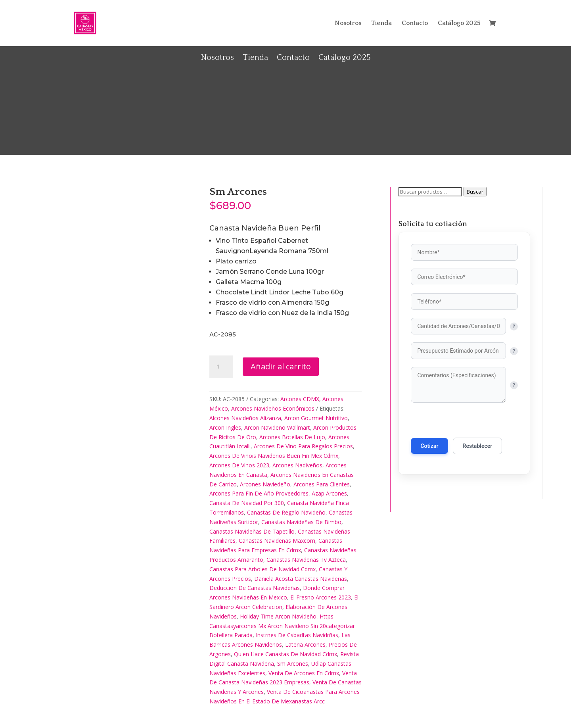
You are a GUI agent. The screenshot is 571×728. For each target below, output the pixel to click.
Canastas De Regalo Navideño (286, 512)
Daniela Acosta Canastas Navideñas (301, 579)
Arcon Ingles (225, 427)
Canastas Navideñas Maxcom (277, 541)
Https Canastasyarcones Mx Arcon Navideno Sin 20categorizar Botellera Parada (282, 626)
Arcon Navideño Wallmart (277, 427)
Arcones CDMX (300, 399)
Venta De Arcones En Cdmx (304, 673)
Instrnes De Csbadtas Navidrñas (297, 635)
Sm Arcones (293, 664)
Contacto (415, 23)
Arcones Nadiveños (297, 465)
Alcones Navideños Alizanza (245, 418)
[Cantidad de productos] (221, 367)
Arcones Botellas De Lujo (292, 437)
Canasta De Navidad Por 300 (247, 503)
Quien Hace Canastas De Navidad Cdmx (285, 654)
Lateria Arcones (305, 644)
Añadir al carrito (281, 366)
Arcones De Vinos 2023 (239, 465)
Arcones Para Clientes (322, 484)
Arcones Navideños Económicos (273, 408)
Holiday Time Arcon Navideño (278, 616)
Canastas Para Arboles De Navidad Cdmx (263, 569)
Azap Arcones (329, 493)
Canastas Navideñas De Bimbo (301, 522)
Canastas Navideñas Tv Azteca (306, 560)
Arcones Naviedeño (265, 484)
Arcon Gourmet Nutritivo (316, 418)
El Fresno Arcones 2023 (321, 597)
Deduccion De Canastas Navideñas (255, 588)
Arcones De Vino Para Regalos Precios (303, 446)
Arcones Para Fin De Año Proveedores (259, 493)
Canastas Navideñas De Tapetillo (252, 531)
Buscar (475, 192)
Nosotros (348, 23)
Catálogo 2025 (459, 23)
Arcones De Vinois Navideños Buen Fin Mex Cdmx (274, 456)
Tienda (381, 23)
